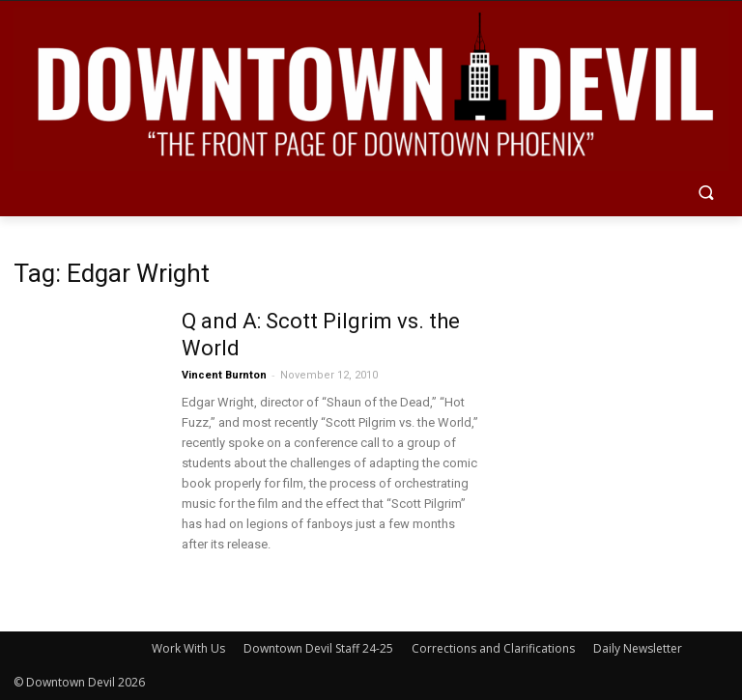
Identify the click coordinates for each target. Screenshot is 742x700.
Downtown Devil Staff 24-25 (318, 648)
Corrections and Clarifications (493, 648)
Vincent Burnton (224, 375)
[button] (706, 195)
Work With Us (188, 648)
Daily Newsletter (638, 648)
